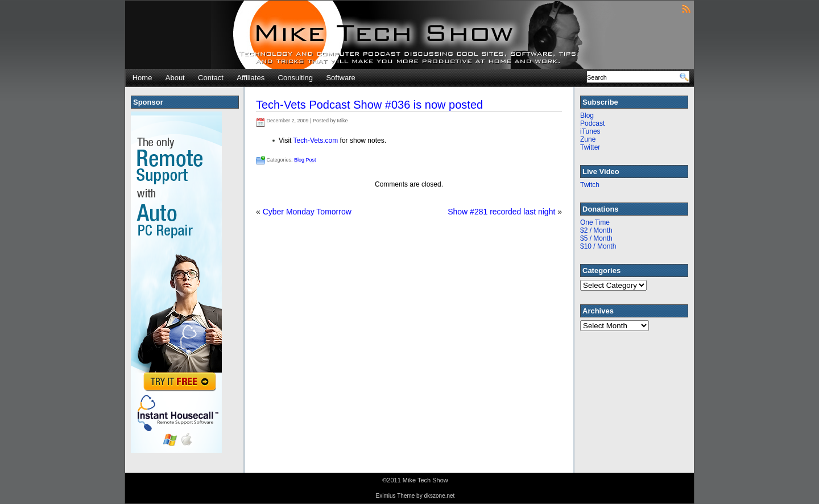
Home (142, 78)
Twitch (590, 185)
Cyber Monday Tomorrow (307, 212)
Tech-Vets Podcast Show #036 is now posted (369, 105)
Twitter (590, 147)
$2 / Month (596, 230)
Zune (588, 139)
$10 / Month (598, 246)
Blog (587, 115)
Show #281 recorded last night (501, 212)
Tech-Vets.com (316, 141)
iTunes (590, 131)
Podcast (592, 123)
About (175, 78)
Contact (211, 78)
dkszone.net (439, 496)
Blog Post (305, 160)
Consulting (295, 78)
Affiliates (251, 78)
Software (340, 78)
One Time (595, 222)
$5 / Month (596, 238)
